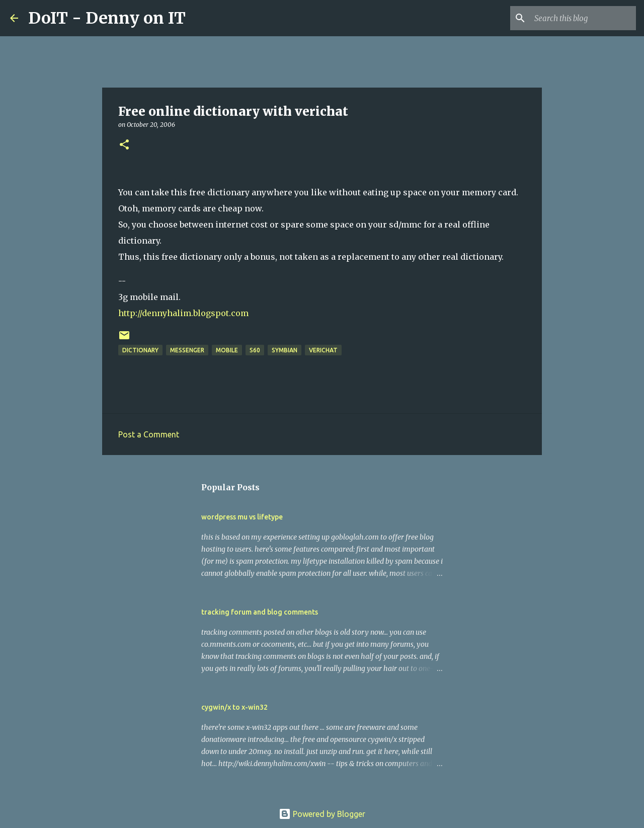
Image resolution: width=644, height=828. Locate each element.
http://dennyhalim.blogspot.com (183, 313)
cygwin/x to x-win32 (234, 707)
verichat (323, 350)
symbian (285, 350)
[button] (124, 145)
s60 (255, 350)
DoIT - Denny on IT (107, 18)
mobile (227, 350)
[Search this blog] (583, 18)
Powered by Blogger (322, 814)
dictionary (140, 350)
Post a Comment (149, 434)
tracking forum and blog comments (260, 612)
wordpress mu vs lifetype (242, 517)
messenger (187, 350)
